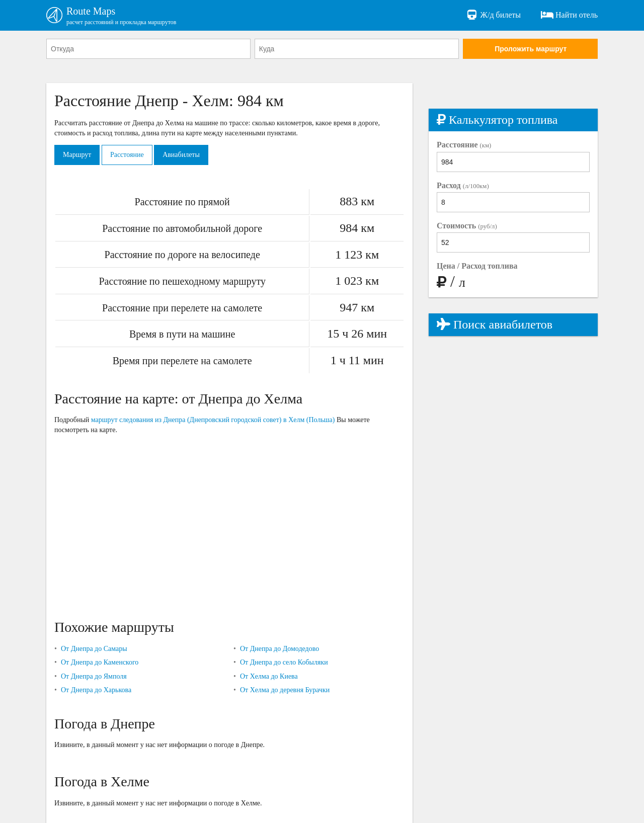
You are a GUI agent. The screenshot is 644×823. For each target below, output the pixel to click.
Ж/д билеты (493, 15)
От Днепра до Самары (94, 649)
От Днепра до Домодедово (279, 649)
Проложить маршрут (531, 49)
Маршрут (77, 155)
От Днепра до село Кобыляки (284, 662)
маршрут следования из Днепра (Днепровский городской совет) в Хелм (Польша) (213, 420)
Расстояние (127, 155)
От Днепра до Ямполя (94, 676)
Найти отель (569, 15)
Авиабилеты (181, 155)
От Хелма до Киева (269, 676)
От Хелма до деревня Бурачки (285, 690)
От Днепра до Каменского (100, 662)
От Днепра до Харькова (96, 690)
